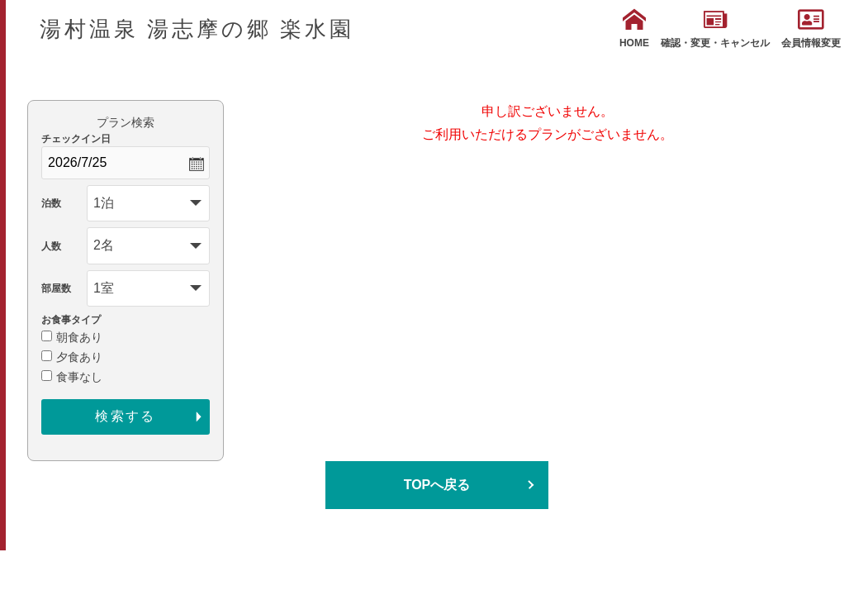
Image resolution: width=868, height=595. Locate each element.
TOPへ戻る (437, 485)
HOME (634, 29)
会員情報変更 (811, 29)
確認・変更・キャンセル (715, 29)
